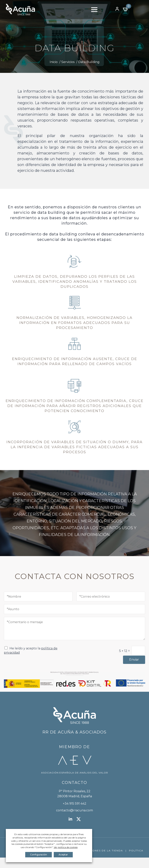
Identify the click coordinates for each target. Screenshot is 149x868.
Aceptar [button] (63, 855)
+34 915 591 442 (75, 804)
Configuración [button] (39, 855)
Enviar (134, 660)
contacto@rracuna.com (74, 810)
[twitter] (79, 819)
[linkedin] (70, 819)
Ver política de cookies (66, 847)
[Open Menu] (94, 10)
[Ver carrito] (126, 9)
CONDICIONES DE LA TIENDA (101, 851)
